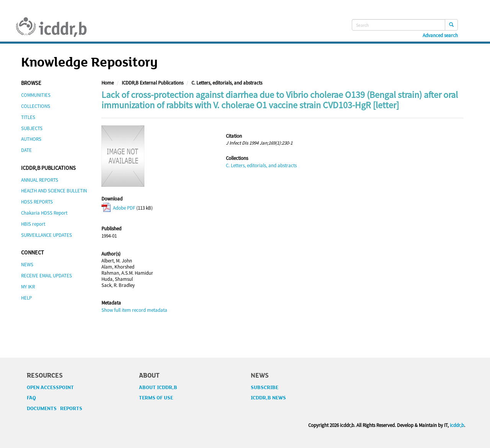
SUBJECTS (32, 128)
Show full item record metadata (134, 310)
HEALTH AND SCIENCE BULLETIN (54, 191)
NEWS (27, 265)
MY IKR (28, 287)
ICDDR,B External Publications (153, 83)
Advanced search (440, 36)
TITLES (28, 117)
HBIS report (33, 224)
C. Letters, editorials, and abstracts (227, 83)
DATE (26, 150)
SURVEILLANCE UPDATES (47, 235)
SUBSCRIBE (265, 388)
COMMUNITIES (36, 95)
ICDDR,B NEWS (268, 398)
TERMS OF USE (156, 398)
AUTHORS (31, 139)
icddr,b (457, 425)
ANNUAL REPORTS (40, 180)
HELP (26, 298)
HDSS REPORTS (37, 202)
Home (108, 83)
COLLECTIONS (36, 106)
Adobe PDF (118, 208)
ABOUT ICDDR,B (158, 388)
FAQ (31, 398)
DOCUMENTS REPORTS (55, 409)
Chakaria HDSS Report (44, 213)
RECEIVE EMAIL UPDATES (47, 276)
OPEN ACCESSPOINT (50, 388)
